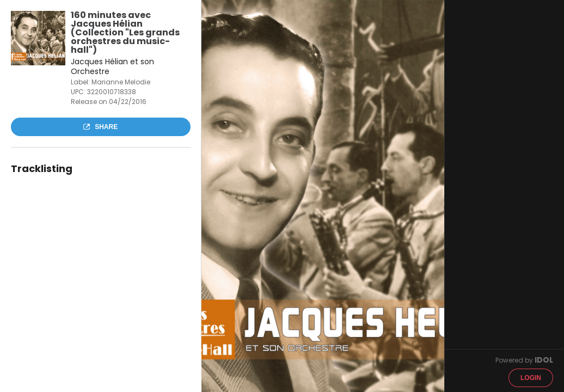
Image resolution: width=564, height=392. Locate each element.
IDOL (544, 360)
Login (531, 378)
